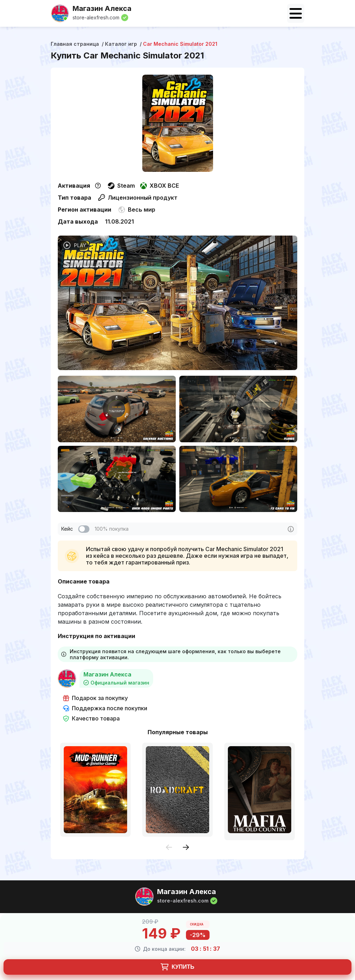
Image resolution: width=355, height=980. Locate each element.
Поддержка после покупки (105, 708)
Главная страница (75, 44)
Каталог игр (121, 44)
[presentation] (169, 848)
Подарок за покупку (95, 698)
